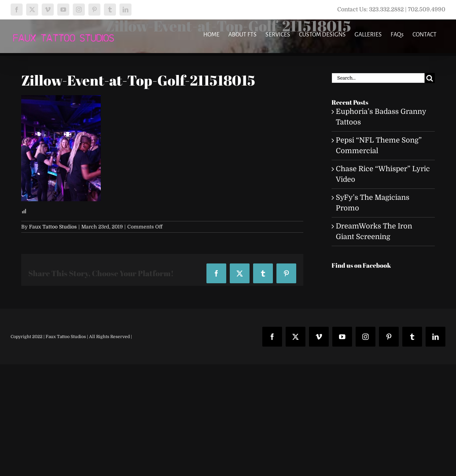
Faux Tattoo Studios (53, 227)
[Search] (430, 78)
